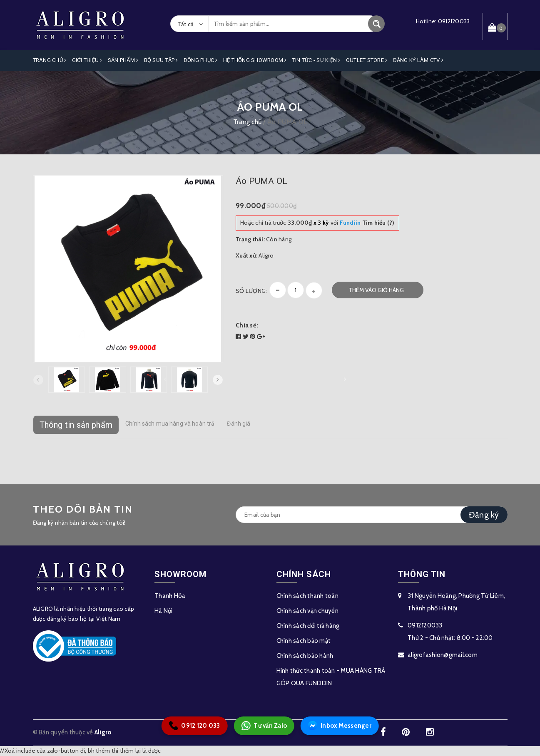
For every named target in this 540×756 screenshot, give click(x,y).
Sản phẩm (123, 60)
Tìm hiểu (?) (367, 223)
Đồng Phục (201, 60)
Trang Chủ (50, 60)
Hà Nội (164, 611)
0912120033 (454, 21)
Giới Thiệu (87, 60)
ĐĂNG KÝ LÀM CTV (418, 60)
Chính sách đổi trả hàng (308, 626)
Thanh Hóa (170, 596)
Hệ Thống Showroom (255, 60)
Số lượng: (251, 291)
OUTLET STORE (367, 60)
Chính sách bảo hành (305, 656)
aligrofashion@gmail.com (443, 655)
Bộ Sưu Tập (161, 60)
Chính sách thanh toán (307, 596)
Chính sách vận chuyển (307, 611)
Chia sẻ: (247, 325)
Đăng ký (484, 515)
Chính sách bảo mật (304, 641)
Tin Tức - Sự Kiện (316, 60)
